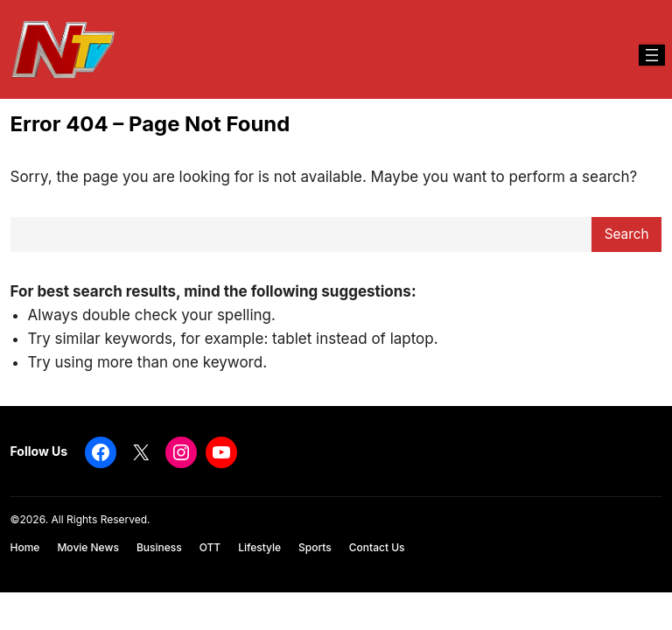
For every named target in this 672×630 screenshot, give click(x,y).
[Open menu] (652, 55)
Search (627, 234)
